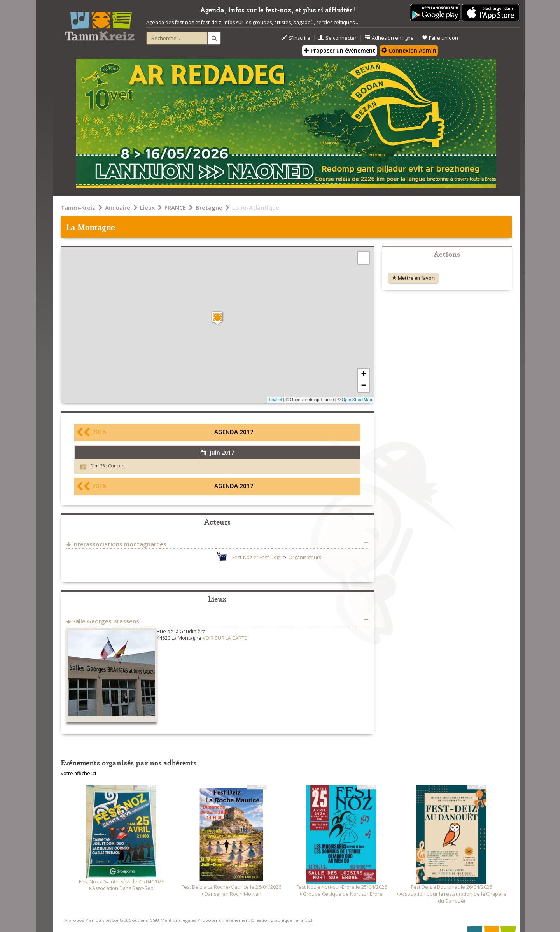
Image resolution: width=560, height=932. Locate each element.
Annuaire (118, 207)
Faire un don (440, 38)
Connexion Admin (409, 50)
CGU (154, 920)
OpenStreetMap (357, 400)
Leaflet (276, 400)
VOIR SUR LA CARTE (225, 638)
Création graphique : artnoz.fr (283, 920)
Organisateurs (305, 557)
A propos (74, 920)
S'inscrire (296, 38)
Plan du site (98, 920)
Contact (119, 920)
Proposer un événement (224, 920)
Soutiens (138, 920)
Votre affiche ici (78, 773)
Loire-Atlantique (256, 207)
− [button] (363, 386)
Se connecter (338, 38)
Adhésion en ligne (389, 38)
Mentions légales (178, 920)
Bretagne (209, 207)
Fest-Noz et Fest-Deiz (256, 557)
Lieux (147, 207)
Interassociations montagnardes (119, 544)
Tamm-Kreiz (78, 207)
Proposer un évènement (339, 50)
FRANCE (175, 207)
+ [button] (363, 374)
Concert (117, 466)
